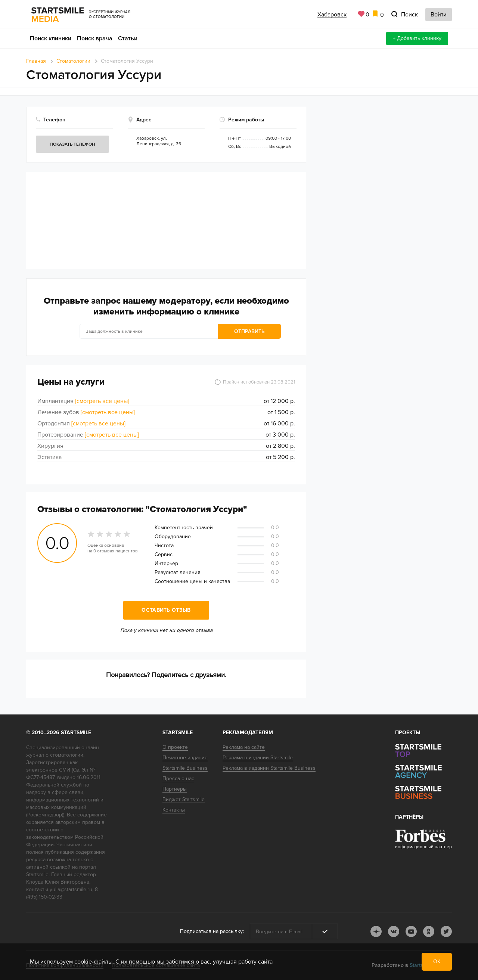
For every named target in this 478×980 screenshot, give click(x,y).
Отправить (221, 331)
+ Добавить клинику (417, 38)
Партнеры (175, 789)
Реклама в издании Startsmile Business (269, 768)
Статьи (128, 38)
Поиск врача (95, 38)
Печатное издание (185, 758)
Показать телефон (72, 144)
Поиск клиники (51, 38)
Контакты (174, 810)
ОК (437, 962)
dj (376, 931)
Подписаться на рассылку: (212, 931)
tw (446, 931)
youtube (411, 931)
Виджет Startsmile (184, 799)
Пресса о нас (178, 779)
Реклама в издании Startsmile (258, 758)
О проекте (175, 747)
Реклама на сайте (244, 747)
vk (394, 931)
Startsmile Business (185, 768)
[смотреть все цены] (102, 401)
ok (429, 931)
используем (57, 962)
